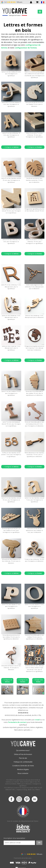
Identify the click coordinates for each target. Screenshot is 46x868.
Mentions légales (23, 769)
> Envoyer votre (38, 681)
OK (39, 843)
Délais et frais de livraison (23, 754)
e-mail (37, 720)
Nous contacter (23, 773)
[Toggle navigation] (40, 12)
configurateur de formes (26, 48)
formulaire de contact (17, 722)
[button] (43, 2)
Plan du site (23, 758)
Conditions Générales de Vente (23, 766)
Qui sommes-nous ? (23, 750)
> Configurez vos (11, 147)
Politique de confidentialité (23, 762)
